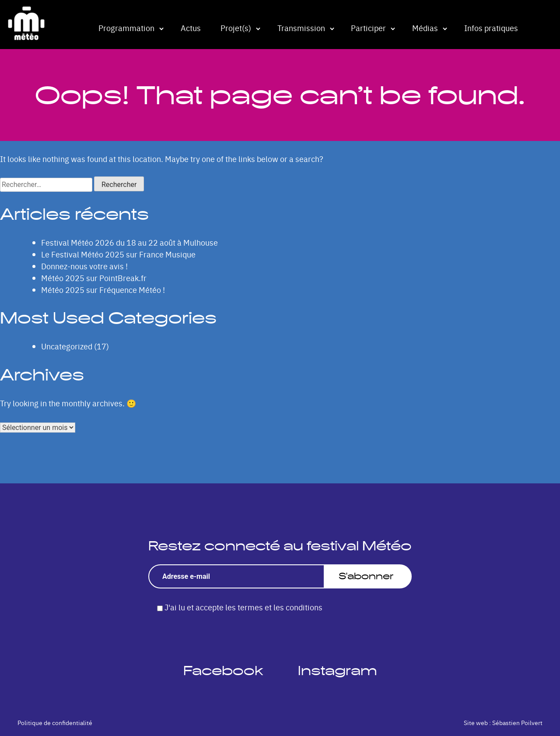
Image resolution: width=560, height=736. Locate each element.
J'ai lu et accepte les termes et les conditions (243, 607)
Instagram (338, 671)
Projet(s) (236, 28)
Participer (368, 28)
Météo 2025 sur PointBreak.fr (94, 278)
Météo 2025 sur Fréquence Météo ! (103, 290)
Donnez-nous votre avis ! (84, 266)
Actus (191, 28)
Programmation (126, 28)
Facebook (223, 671)
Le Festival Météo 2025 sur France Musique (118, 254)
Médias (425, 28)
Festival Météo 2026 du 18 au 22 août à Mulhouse (129, 242)
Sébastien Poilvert (517, 722)
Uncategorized (67, 346)
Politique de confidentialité (55, 722)
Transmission (301, 28)
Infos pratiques (491, 28)
